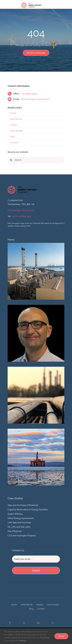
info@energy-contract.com (35, 99)
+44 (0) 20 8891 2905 (21, 216)
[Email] (52, 623)
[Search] (11, 161)
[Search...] (36, 161)
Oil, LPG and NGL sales (19, 527)
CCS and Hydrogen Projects (22, 536)
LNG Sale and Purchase (19, 523)
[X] (24, 623)
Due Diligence (15, 531)
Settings (23, 641)
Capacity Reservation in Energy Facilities (28, 510)
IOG (29, 226)
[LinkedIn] (38, 623)
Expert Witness (15, 514)
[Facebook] (10, 623)
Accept (61, 636)
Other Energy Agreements (21, 518)
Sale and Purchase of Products (23, 505)
